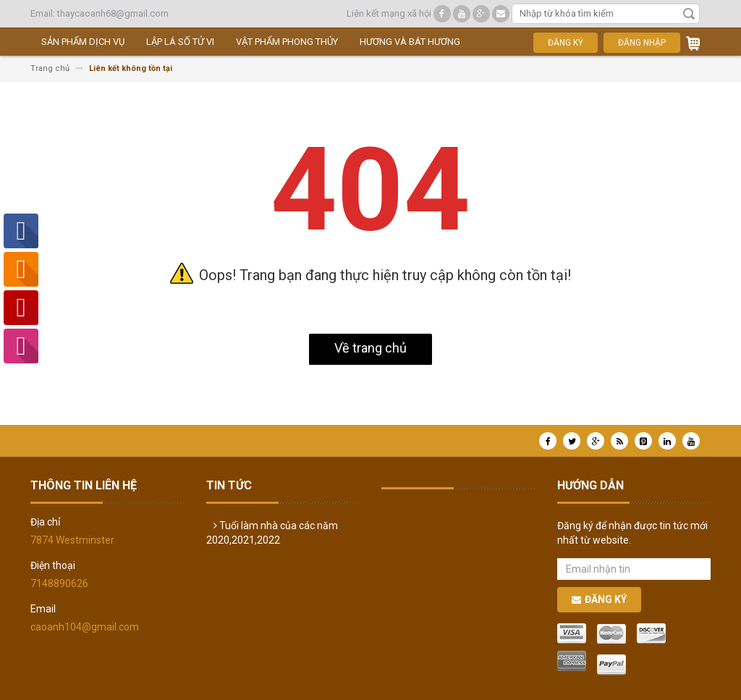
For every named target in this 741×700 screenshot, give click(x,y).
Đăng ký (566, 43)
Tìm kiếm (689, 14)
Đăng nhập (642, 43)
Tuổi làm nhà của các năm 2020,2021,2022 (272, 533)
